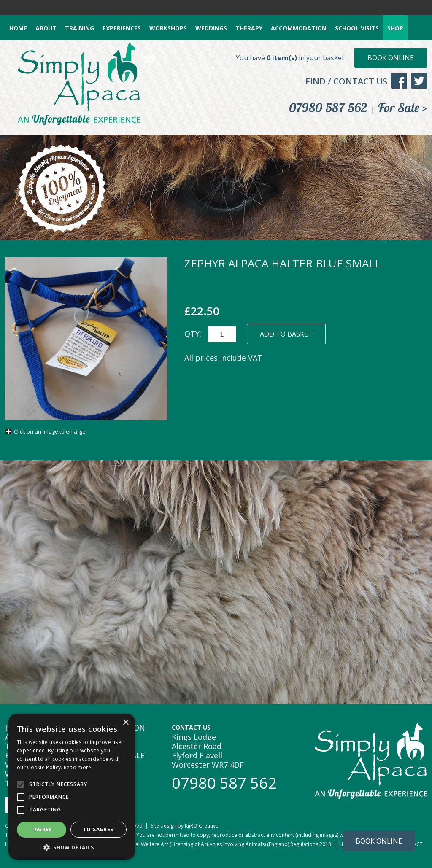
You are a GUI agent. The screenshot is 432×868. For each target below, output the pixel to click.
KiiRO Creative (202, 826)
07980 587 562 (328, 108)
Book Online (391, 58)
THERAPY (249, 28)
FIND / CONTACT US (346, 81)
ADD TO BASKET (286, 334)
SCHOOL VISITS (357, 28)
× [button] (126, 723)
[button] (72, 847)
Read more (78, 767)
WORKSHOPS (168, 28)
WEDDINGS (211, 28)
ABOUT (46, 28)
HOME (18, 28)
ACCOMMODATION (299, 28)
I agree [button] (42, 829)
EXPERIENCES (122, 28)
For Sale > (402, 108)
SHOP (395, 28)
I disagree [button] (99, 829)
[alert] (72, 787)
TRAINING (80, 28)
